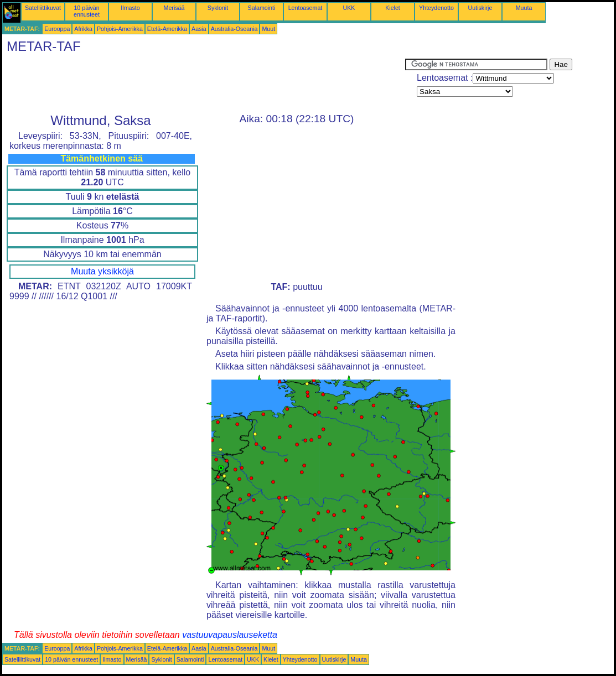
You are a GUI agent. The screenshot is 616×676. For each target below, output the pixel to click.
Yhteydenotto (436, 8)
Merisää (174, 8)
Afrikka (83, 29)
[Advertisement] (204, 84)
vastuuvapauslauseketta (230, 635)
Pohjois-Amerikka (120, 29)
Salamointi (262, 8)
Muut (268, 29)
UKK (349, 8)
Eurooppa (57, 29)
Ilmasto (130, 8)
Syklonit (218, 8)
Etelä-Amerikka (167, 29)
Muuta (524, 8)
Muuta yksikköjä (102, 271)
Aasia (199, 29)
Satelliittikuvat (43, 8)
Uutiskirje (480, 8)
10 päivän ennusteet (87, 11)
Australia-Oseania (234, 29)
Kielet (393, 8)
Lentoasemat (306, 8)
